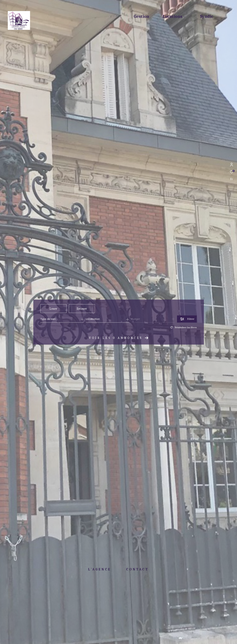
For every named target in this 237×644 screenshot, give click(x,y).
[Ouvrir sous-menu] (185, 17)
